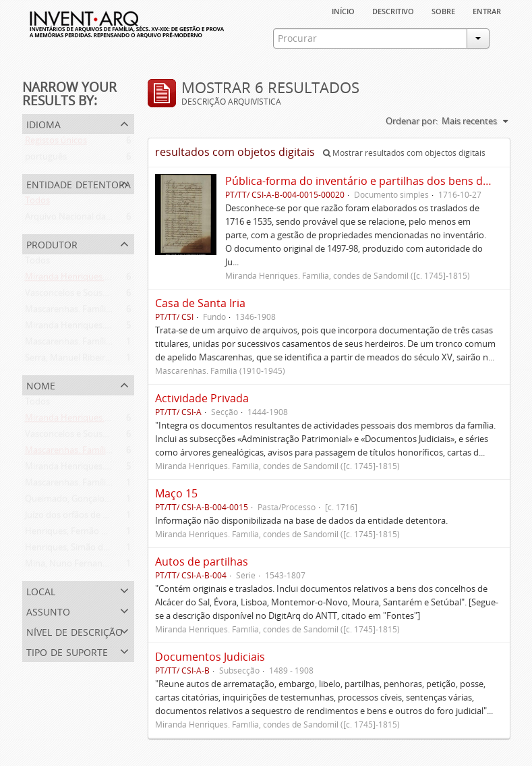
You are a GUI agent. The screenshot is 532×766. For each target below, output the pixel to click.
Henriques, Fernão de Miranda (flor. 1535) (108, 534)
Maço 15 (176, 493)
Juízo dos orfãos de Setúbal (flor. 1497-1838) (112, 518)
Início (343, 10)
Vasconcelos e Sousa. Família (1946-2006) (106, 296)
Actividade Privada (202, 398)
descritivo (393, 10)
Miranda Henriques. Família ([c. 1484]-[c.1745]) (116, 279)
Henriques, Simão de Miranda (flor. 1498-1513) (117, 550)
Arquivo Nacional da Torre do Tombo (99, 219)
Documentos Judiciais (210, 657)
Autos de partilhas (202, 562)
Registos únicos (56, 143)
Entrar (487, 10)
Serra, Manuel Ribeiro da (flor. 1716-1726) (107, 360)
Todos (37, 203)
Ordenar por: (412, 121)
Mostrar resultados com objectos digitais (404, 153)
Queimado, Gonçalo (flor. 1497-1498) (98, 501)
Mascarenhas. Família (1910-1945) (92, 344)
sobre (443, 10)
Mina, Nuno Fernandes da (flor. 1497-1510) (110, 566)
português (46, 159)
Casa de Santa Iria (200, 303)
